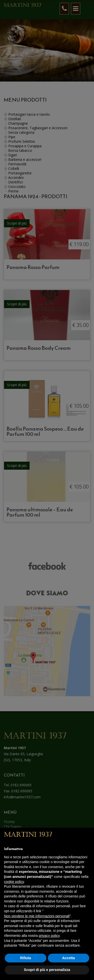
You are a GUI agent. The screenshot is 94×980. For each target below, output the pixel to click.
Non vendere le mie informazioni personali (37, 916)
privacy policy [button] (49, 936)
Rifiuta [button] (26, 958)
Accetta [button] (69, 958)
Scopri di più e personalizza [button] (47, 970)
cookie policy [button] (14, 882)
